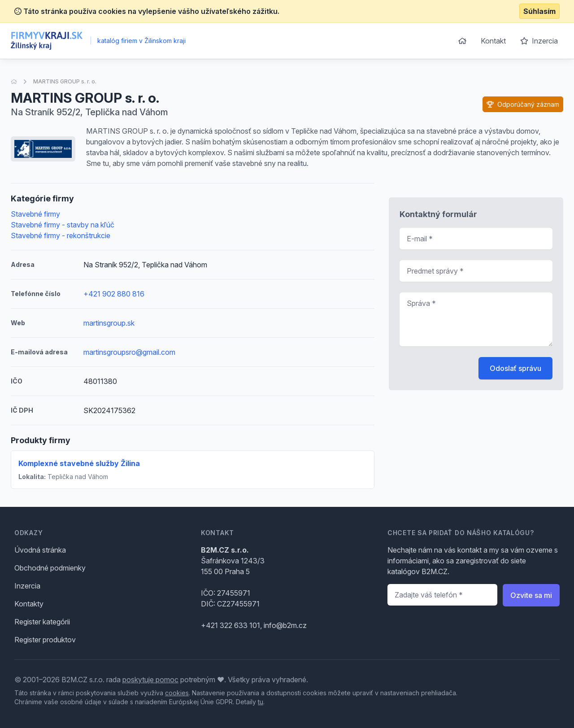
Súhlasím (539, 11)
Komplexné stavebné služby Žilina (79, 463)
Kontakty (29, 604)
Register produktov (45, 640)
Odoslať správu (515, 368)
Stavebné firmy (35, 214)
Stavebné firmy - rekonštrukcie (61, 235)
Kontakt (493, 41)
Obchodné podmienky (50, 568)
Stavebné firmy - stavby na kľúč (63, 225)
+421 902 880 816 (114, 294)
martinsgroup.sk (109, 323)
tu (261, 702)
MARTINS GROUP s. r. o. (65, 81)
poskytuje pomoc (150, 680)
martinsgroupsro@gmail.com (129, 352)
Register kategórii (42, 622)
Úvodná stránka (40, 550)
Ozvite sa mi (531, 595)
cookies (177, 693)
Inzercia (539, 41)
